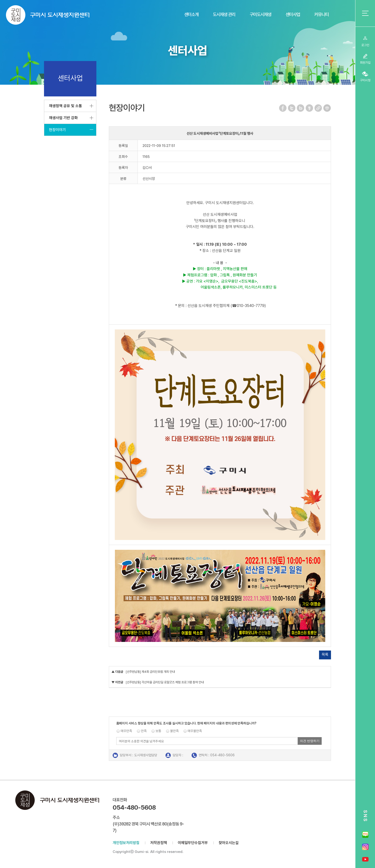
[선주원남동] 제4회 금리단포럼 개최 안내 (150, 672)
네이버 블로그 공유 (301, 108)
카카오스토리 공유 (310, 108)
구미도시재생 (260, 14)
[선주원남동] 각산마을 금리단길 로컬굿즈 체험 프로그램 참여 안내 (165, 682)
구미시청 (365, 80)
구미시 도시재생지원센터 (48, 15)
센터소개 (191, 14)
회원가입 (365, 63)
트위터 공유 (292, 108)
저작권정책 (159, 843)
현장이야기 (57, 130)
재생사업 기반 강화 (63, 118)
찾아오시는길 (229, 843)
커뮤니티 (321, 14)
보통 (158, 731)
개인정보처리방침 (126, 843)
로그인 (365, 45)
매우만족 (126, 731)
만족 (144, 731)
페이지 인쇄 (327, 108)
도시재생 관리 (224, 14)
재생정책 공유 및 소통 (66, 106)
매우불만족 (195, 731)
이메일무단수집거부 (193, 843)
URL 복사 (318, 108)
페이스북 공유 (283, 108)
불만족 (174, 731)
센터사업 (293, 14)
